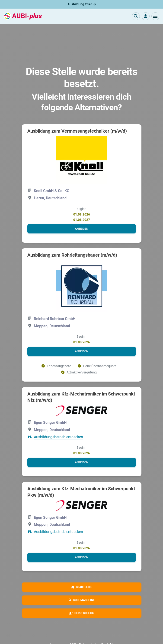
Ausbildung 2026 (82, 4)
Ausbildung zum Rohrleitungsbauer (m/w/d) (72, 255)
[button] (155, 16)
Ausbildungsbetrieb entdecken (58, 437)
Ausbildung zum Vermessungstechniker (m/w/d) (77, 131)
